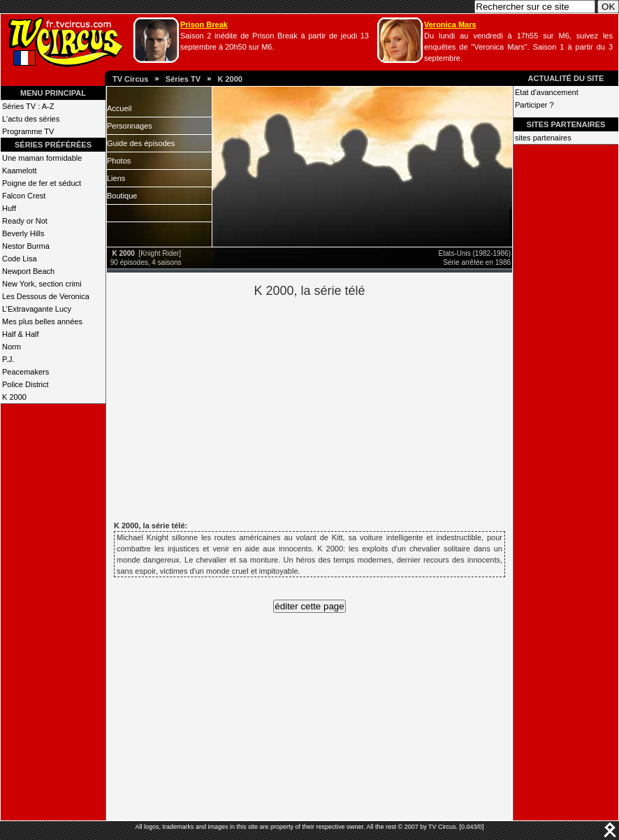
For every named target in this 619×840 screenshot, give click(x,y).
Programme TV (28, 131)
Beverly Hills (23, 233)
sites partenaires (543, 138)
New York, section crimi (42, 284)
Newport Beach (28, 271)
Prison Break (204, 24)
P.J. (8, 359)
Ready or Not (25, 221)
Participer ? (534, 105)
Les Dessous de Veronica (46, 296)
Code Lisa (20, 259)
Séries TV (183, 79)
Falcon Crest (24, 196)
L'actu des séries (31, 119)
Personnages (130, 126)
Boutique (122, 196)
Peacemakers (26, 372)
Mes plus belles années (42, 321)
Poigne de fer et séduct (42, 183)
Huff (9, 208)
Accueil (119, 108)
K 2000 (230, 79)
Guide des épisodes (141, 143)
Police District (26, 384)
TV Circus (130, 79)
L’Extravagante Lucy (37, 309)
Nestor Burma (26, 246)
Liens (116, 178)
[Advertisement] (333, 407)
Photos (119, 161)
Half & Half (21, 334)
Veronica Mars (450, 24)
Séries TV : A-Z (28, 106)
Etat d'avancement (547, 92)
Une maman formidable (42, 158)
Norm (12, 347)
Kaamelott (20, 171)
